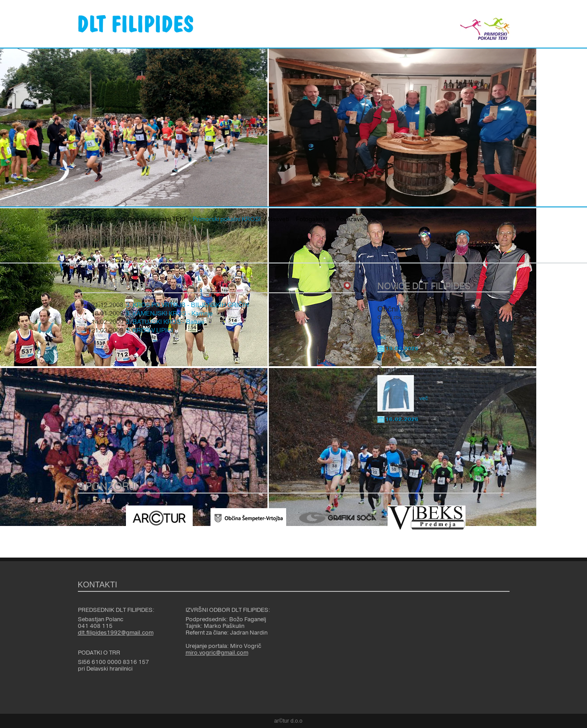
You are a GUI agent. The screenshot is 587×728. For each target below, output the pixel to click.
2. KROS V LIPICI (150, 331)
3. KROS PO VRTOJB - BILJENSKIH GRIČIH (187, 305)
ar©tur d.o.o (288, 721)
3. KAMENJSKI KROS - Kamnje (169, 314)
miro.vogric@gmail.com (217, 653)
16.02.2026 (402, 419)
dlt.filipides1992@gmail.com (116, 633)
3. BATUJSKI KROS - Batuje (165, 322)
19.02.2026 (402, 348)
